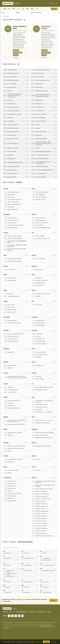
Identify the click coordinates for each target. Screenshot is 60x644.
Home (4, 16)
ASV (23, 9)
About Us (5, 612)
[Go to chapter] (58, 13)
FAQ (10, 612)
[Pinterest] (19, 616)
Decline (54, 642)
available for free (21, 599)
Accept (46, 642)
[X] (12, 616)
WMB (32, 9)
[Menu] (56, 3)
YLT (18, 9)
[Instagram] (16, 616)
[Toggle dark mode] (53, 3)
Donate (54, 9)
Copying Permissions (22, 612)
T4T (37, 9)
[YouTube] (22, 616)
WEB (14, 9)
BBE (28, 9)
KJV (9, 9)
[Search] (49, 3)
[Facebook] (9, 616)
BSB (5, 9)
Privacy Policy (32, 612)
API (14, 612)
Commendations (42, 612)
